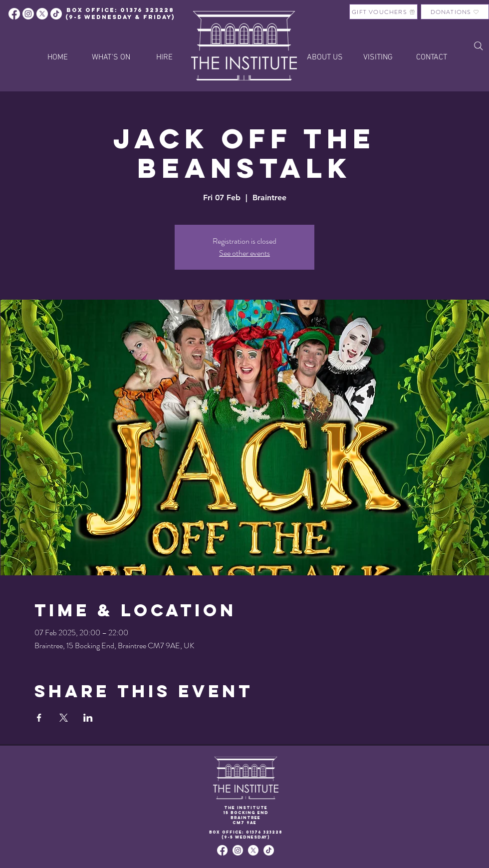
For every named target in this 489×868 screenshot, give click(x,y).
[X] (42, 14)
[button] (164, 57)
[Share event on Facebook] (39, 718)
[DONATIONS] (455, 12)
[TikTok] (269, 850)
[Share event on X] (64, 718)
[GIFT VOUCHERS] (383, 12)
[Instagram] (28, 14)
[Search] (479, 46)
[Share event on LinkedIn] (88, 718)
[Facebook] (14, 14)
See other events (244, 253)
